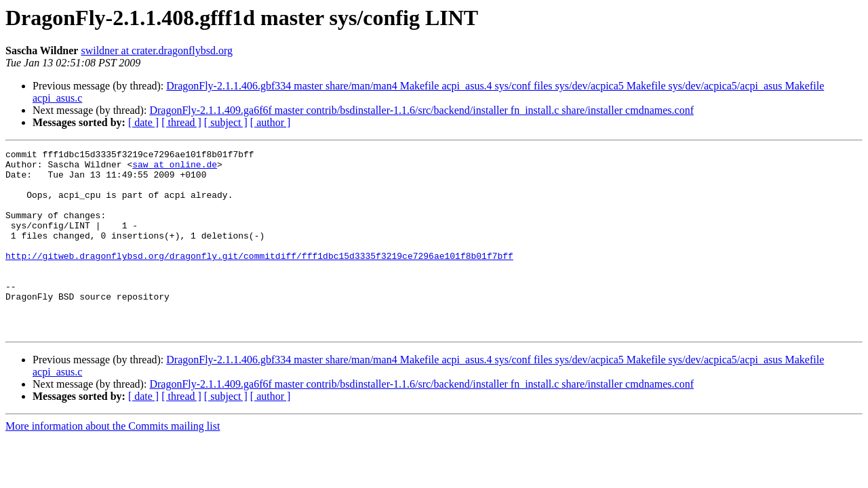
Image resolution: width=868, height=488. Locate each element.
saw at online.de (175, 168)
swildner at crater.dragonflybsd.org (157, 50)
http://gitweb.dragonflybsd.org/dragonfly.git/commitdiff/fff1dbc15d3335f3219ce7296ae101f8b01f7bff (259, 278)
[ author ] (271, 122)
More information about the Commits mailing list (113, 463)
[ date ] (143, 122)
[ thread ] (181, 122)
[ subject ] (226, 122)
